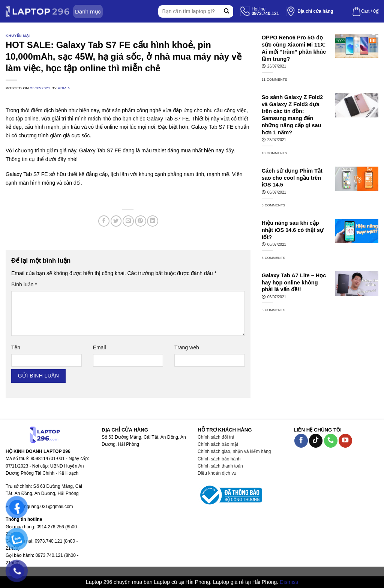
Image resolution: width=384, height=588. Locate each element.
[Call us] (331, 441)
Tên (16, 347)
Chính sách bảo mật (218, 444)
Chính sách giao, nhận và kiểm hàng (234, 451)
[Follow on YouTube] (345, 441)
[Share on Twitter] (116, 221)
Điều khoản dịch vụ (217, 473)
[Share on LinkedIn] (153, 221)
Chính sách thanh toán (220, 466)
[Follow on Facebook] (301, 441)
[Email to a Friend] (128, 221)
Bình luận (24, 284)
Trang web (187, 347)
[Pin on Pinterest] (141, 221)
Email (100, 347)
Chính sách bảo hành (219, 459)
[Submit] (227, 11)
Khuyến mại (18, 35)
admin (64, 88)
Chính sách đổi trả (216, 437)
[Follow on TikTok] (316, 441)
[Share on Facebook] (104, 221)
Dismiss (289, 582)
